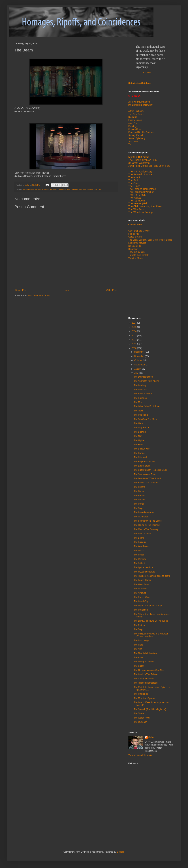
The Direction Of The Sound (147, 478)
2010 (134, 348)
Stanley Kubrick (136, 135)
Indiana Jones (135, 120)
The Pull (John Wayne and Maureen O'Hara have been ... (151, 635)
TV (100, 189)
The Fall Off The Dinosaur (146, 483)
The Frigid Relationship (145, 462)
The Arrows (139, 500)
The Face (138, 645)
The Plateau (140, 625)
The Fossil (139, 555)
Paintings (133, 126)
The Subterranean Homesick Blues (151, 470)
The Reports (140, 559)
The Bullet (139, 666)
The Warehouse (141, 546)
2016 (134, 327)
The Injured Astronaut (144, 512)
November (140, 356)
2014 (134, 331)
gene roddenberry (58, 189)
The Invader (140, 453)
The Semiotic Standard (141, 174)
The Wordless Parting (140, 212)
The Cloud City (141, 601)
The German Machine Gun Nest (149, 670)
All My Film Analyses (139, 102)
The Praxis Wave (142, 597)
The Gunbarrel (141, 517)
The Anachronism (142, 534)
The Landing (140, 385)
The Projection (141, 610)
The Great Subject (137, 240)
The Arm (138, 649)
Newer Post (21, 290)
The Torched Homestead (146, 683)
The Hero (138, 423)
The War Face (136, 209)
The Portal (139, 504)
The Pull (133, 180)
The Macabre (140, 589)
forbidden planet (30, 189)
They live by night (137, 252)
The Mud (138, 402)
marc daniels (72, 189)
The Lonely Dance (143, 580)
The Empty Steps (142, 466)
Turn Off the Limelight (139, 255)
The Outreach (140, 722)
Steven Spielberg (137, 138)
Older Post (111, 290)
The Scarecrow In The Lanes (148, 521)
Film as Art (133, 234)
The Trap (138, 629)
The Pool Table (141, 415)
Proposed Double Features (141, 132)
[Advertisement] (57, 816)
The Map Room (141, 428)
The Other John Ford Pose (147, 406)
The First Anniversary (140, 172)
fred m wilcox (43, 189)
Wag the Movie (136, 258)
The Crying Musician (144, 679)
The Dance (139, 491)
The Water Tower (142, 718)
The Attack (134, 177)
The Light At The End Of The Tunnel (151, 621)
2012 (134, 340)
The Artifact (139, 563)
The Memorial (140, 390)
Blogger (120, 852)
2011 (134, 344)
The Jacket (134, 198)
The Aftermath (141, 457)
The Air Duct (140, 593)
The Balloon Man (142, 449)
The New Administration (145, 653)
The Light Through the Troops (148, 606)
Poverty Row (134, 129)
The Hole (138, 445)
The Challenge (141, 694)
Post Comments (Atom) (39, 295)
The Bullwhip (140, 432)
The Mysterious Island (144, 572)
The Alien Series (136, 114)
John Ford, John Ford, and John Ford (149, 166)
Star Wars (133, 141)
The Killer (138, 657)
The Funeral (140, 487)
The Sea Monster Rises (145, 474)
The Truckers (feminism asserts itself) (152, 576)
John (151, 737)
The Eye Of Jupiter (143, 394)
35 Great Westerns (139, 163)
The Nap (138, 436)
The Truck (139, 411)
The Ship (138, 508)
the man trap (92, 189)
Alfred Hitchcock (136, 111)
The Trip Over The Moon (146, 419)
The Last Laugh (141, 640)
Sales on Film (135, 246)
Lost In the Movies (137, 243)
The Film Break (137, 195)
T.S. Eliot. (147, 73)
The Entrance (140, 398)
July (137, 373)
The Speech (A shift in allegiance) (150, 709)
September (140, 365)
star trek (82, 189)
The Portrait (139, 496)
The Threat (139, 713)
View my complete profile (140, 755)
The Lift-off (139, 551)
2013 (134, 336)
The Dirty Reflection (143, 377)
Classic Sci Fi (135, 225)
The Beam (139, 538)
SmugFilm (133, 249)
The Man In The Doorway (146, 529)
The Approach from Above (146, 381)
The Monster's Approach (146, 698)
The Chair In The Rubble (146, 674)
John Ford (133, 123)
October (138, 360)
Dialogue (133, 117)
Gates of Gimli (135, 237)
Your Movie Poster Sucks (160, 240)
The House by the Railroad (147, 525)
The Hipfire (139, 440)
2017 (134, 323)
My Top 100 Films (139, 157)
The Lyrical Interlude (144, 567)
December (140, 352)
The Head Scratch (143, 584)
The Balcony (140, 542)
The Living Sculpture (144, 662)
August (138, 369)
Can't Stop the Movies (139, 231)
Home (67, 290)
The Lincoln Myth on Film (142, 160)
